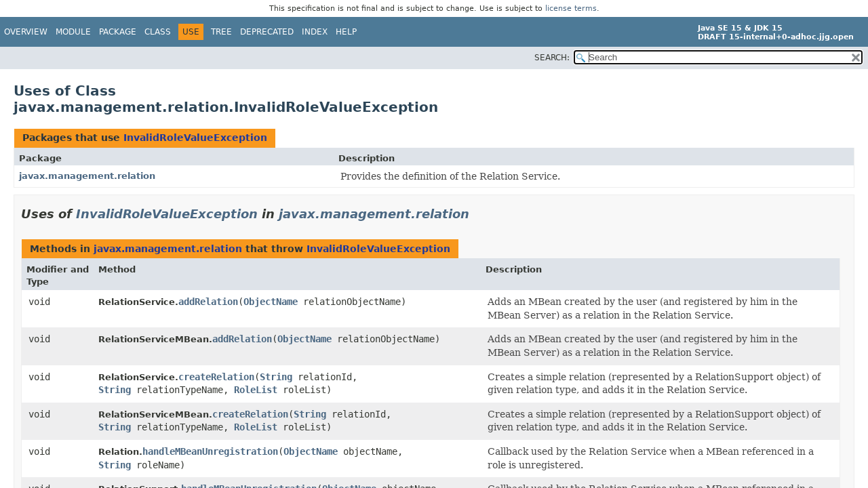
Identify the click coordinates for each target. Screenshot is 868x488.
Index (315, 32)
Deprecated (267, 32)
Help (346, 32)
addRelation (208, 302)
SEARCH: (552, 58)
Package (118, 32)
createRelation (216, 377)
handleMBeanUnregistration (210, 451)
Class (158, 32)
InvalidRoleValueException (195, 138)
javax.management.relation (87, 176)
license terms (571, 8)
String (276, 377)
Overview (26, 32)
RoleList (256, 390)
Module (73, 32)
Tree (221, 32)
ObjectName (271, 302)
